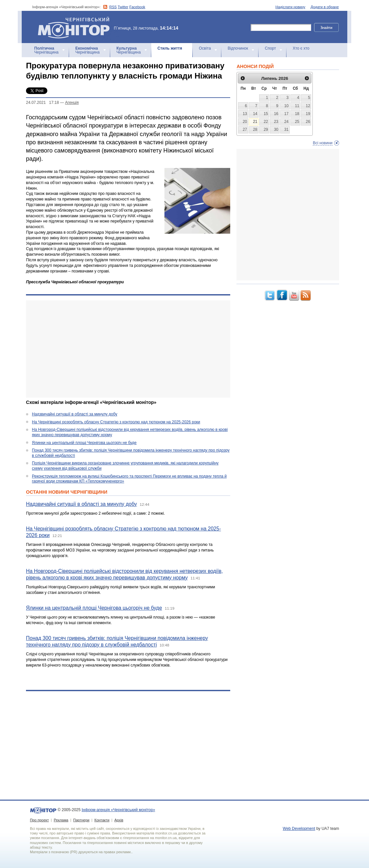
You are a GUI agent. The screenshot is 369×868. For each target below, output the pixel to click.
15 (266, 114)
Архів (119, 820)
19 (308, 114)
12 (308, 106)
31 (286, 129)
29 (266, 129)
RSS (113, 7)
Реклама (61, 820)
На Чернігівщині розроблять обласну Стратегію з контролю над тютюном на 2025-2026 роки (116, 422)
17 (286, 114)
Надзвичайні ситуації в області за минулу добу (75, 414)
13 (245, 114)
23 (276, 122)
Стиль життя (170, 48)
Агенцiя (72, 103)
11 (297, 106)
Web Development (299, 829)
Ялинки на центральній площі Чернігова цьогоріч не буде (84, 443)
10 (286, 106)
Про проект (39, 820)
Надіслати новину (291, 7)
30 (276, 129)
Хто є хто (301, 48)
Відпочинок (238, 48)
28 (255, 129)
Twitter (123, 7)
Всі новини (323, 143)
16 (276, 114)
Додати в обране (325, 7)
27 (245, 129)
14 (255, 114)
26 (308, 122)
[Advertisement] (128, 349)
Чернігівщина (46, 50)
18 (297, 114)
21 (255, 122)
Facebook (137, 7)
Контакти (102, 820)
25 (297, 122)
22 (266, 122)
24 (286, 122)
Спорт (270, 48)
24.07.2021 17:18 (42, 103)
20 (245, 122)
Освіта (205, 48)
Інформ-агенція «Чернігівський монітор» (76, 27)
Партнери (81, 820)
